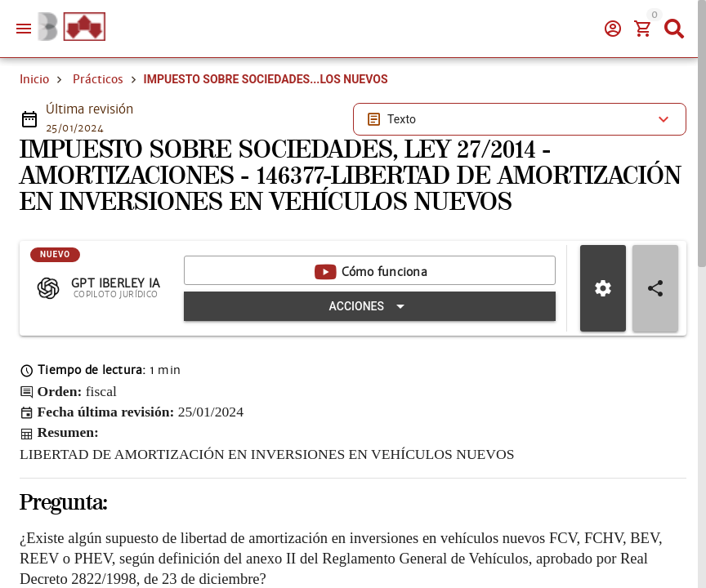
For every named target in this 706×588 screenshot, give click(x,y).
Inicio (34, 79)
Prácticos (98, 79)
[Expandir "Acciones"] (370, 306)
